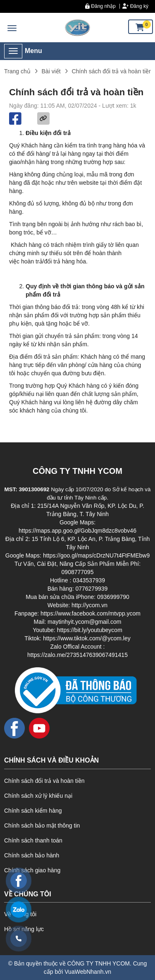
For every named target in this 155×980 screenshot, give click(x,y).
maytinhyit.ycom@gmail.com (84, 622)
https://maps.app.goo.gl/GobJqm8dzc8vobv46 (77, 531)
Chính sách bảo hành (32, 855)
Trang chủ (17, 71)
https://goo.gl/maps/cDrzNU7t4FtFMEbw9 (96, 555)
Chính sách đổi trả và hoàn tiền (112, 71)
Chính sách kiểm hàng (33, 811)
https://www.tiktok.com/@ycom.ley (87, 638)
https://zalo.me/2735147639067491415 (77, 655)
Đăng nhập (100, 6)
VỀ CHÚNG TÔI (28, 894)
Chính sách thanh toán (33, 840)
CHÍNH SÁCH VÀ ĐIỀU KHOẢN (51, 760)
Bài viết (51, 71)
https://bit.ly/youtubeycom (90, 630)
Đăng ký (135, 6)
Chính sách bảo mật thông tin (42, 826)
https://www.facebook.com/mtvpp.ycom (91, 613)
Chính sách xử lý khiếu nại (38, 796)
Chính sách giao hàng (32, 870)
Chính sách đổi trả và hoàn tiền (44, 781)
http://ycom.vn (89, 605)
